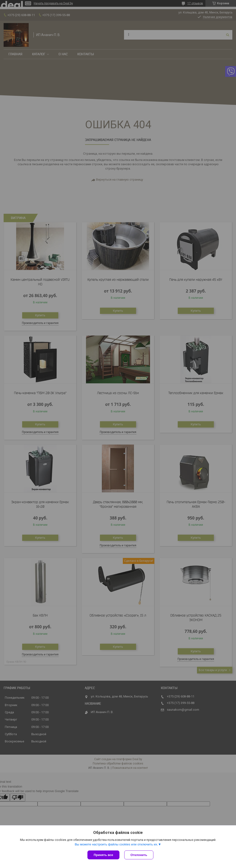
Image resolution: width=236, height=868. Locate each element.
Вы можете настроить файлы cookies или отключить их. (116, 844)
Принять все (103, 855)
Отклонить (139, 855)
